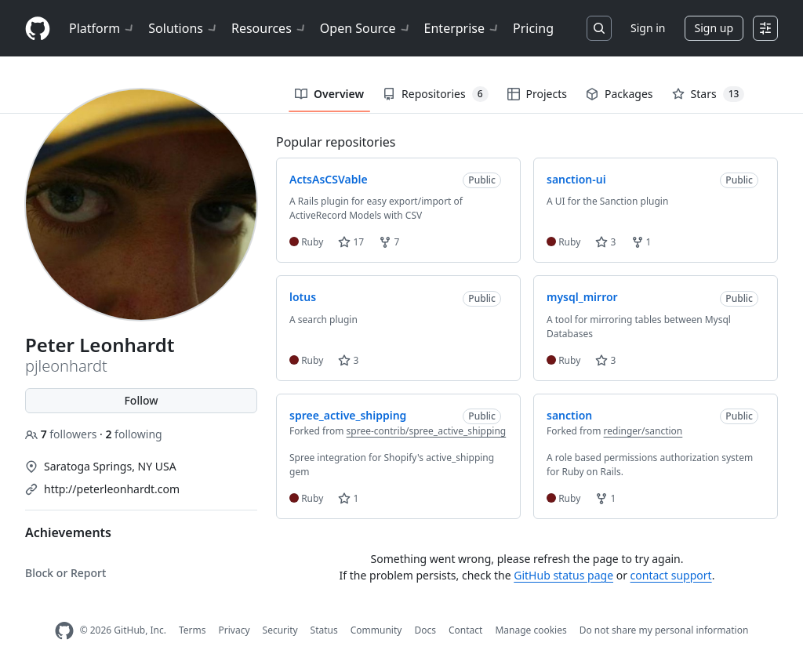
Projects (537, 94)
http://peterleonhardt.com (112, 489)
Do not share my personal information (664, 630)
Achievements (68, 532)
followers (62, 434)
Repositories (435, 94)
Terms (193, 630)
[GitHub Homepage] (64, 631)
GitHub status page (563, 575)
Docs (425, 630)
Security (280, 630)
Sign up (714, 28)
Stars (709, 94)
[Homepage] (38, 29)
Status (324, 630)
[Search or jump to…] (599, 28)
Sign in (648, 28)
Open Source (366, 28)
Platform (102, 28)
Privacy (234, 630)
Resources (269, 28)
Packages (620, 94)
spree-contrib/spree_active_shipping (427, 431)
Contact (465, 630)
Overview (329, 94)
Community (376, 630)
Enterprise (462, 28)
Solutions (183, 28)
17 (351, 242)
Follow (141, 400)
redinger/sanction (643, 431)
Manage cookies (530, 630)
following (133, 434)
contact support (671, 575)
